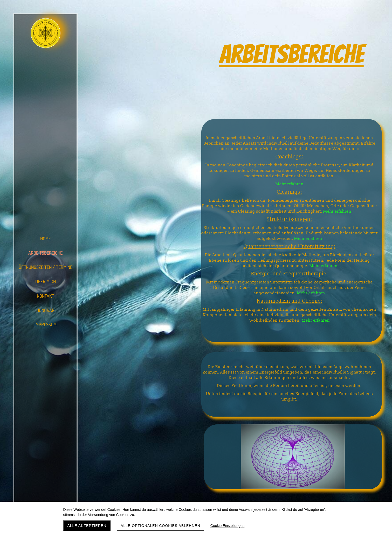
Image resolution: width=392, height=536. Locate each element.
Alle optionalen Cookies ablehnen (160, 526)
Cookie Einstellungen (228, 526)
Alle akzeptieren (87, 526)
